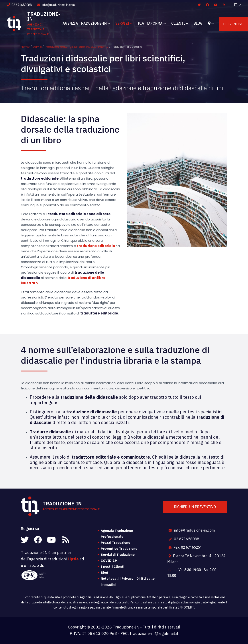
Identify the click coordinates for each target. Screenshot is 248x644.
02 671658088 (19, 5)
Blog (198, 23)
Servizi (122, 23)
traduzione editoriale (96, 246)
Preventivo (233, 24)
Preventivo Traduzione (119, 549)
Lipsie (73, 559)
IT (236, 5)
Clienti (178, 23)
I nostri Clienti (112, 566)
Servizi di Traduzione (118, 555)
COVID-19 (109, 561)
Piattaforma (150, 23)
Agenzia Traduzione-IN (85, 23)
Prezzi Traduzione (115, 543)
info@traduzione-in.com (56, 5)
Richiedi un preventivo (195, 507)
